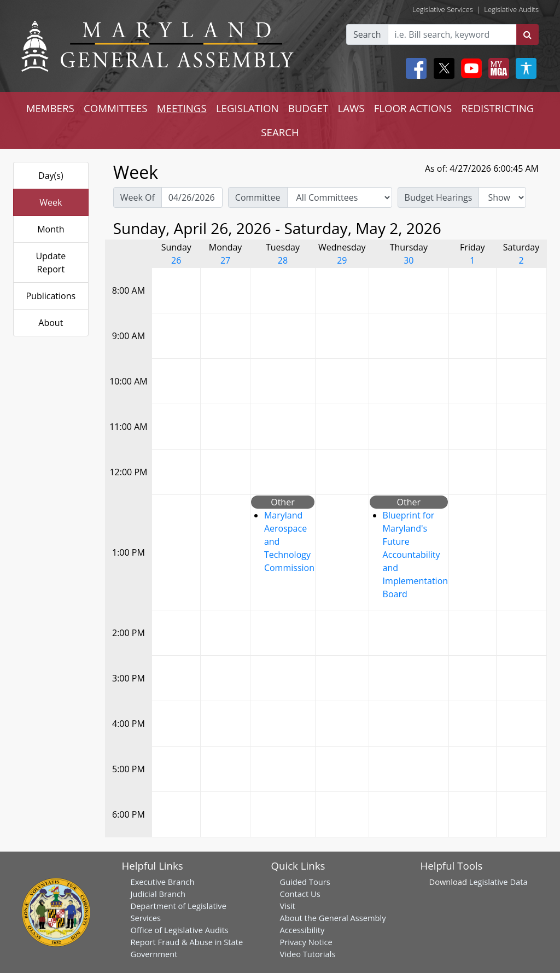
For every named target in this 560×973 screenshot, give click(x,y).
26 (176, 260)
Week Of (138, 197)
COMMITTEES (116, 108)
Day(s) (51, 176)
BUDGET (308, 108)
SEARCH (280, 132)
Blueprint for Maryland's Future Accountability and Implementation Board (415, 555)
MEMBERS (50, 108)
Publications (51, 296)
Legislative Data (498, 882)
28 (283, 260)
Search (367, 34)
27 (225, 260)
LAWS (351, 108)
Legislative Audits (511, 9)
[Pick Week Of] (192, 197)
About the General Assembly (333, 918)
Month (51, 229)
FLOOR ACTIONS (413, 108)
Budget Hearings (439, 197)
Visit (288, 906)
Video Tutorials (308, 954)
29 (342, 260)
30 (409, 260)
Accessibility (302, 930)
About (51, 323)
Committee (258, 197)
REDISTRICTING (498, 108)
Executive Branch (163, 882)
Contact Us (300, 894)
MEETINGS (182, 108)
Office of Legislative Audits (180, 930)
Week (51, 202)
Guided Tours (305, 882)
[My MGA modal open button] (497, 68)
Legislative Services (443, 9)
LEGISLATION (247, 108)
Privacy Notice (306, 942)
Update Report (51, 263)
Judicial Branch (158, 894)
